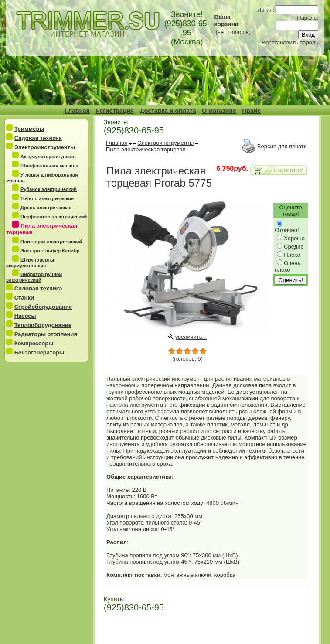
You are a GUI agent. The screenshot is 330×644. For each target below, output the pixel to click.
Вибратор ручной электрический (34, 277)
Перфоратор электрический (54, 217)
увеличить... (191, 337)
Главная (77, 111)
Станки (24, 298)
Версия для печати (282, 146)
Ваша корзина (226, 20)
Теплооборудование (43, 325)
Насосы (25, 316)
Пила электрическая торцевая (146, 149)
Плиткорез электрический (51, 242)
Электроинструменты (45, 147)
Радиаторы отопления (46, 334)
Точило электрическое (47, 198)
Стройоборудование (43, 307)
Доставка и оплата (168, 111)
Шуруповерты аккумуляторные (30, 263)
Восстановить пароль (290, 43)
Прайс (251, 111)
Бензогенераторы (39, 353)
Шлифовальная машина (49, 166)
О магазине (219, 111)
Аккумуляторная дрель (48, 157)
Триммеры (29, 129)
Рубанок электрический (49, 189)
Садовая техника (38, 138)
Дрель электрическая (46, 208)
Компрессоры (34, 343)
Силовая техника (38, 288)
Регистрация (115, 111)
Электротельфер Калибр (50, 251)
